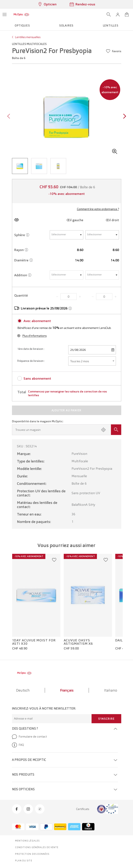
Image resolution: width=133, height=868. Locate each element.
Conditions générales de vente (37, 847)
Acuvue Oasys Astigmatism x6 (78, 642)
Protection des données (32, 854)
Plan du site (24, 861)
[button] (118, 14)
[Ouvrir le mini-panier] (127, 14)
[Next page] (124, 117)
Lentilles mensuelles (28, 37)
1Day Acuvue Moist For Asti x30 (34, 642)
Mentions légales (27, 841)
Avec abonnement (37, 321)
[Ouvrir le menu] (5, 14)
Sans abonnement (37, 378)
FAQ (18, 745)
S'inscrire (106, 719)
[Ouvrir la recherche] (109, 14)
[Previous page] (10, 117)
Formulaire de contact (29, 737)
